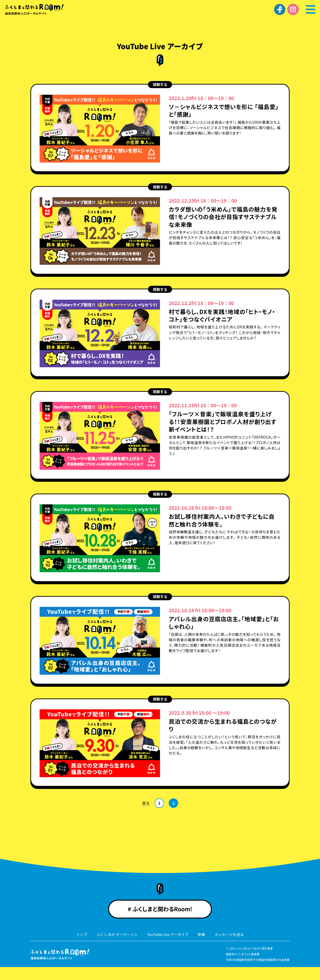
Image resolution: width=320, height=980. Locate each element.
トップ (80, 947)
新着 (202, 947)
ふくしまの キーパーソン (116, 947)
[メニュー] (311, 9)
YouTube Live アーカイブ (168, 947)
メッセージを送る (231, 947)
